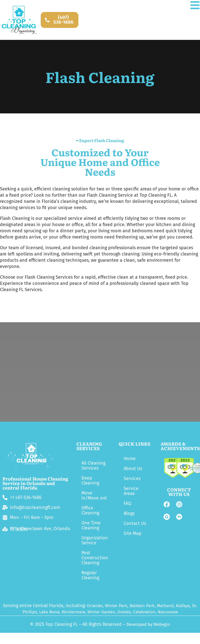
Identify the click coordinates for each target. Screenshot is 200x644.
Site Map (133, 533)
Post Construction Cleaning (95, 558)
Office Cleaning (90, 510)
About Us (133, 469)
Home (130, 459)
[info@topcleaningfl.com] (5, 507)
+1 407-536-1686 (26, 497)
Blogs (129, 513)
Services (132, 479)
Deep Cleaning (90, 481)
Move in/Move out (94, 495)
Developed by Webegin (148, 624)
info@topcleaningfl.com (35, 507)
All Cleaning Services (93, 466)
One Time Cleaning (91, 525)
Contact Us (135, 523)
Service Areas (131, 491)
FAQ (127, 503)
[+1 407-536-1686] (5, 497)
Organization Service (95, 540)
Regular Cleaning (90, 575)
